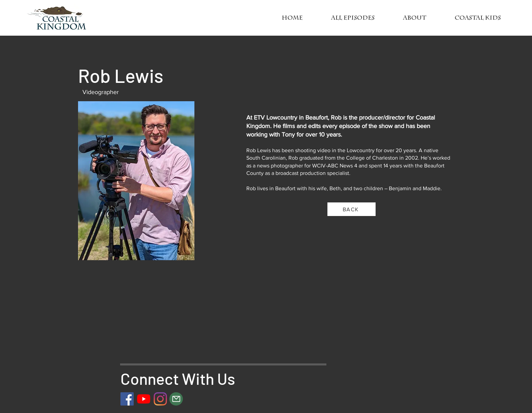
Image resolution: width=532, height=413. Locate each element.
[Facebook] (127, 399)
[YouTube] (144, 399)
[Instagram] (160, 399)
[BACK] (351, 209)
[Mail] (176, 399)
